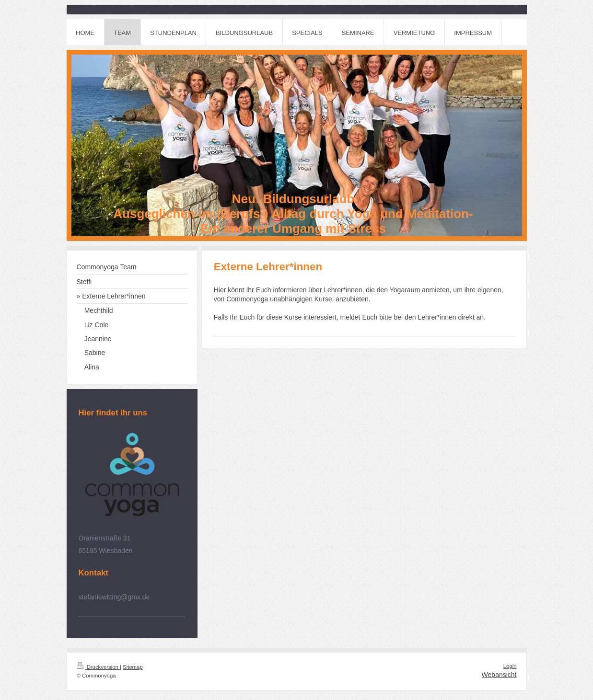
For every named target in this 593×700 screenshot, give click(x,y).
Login (510, 666)
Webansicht (499, 675)
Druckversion (98, 667)
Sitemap (133, 667)
